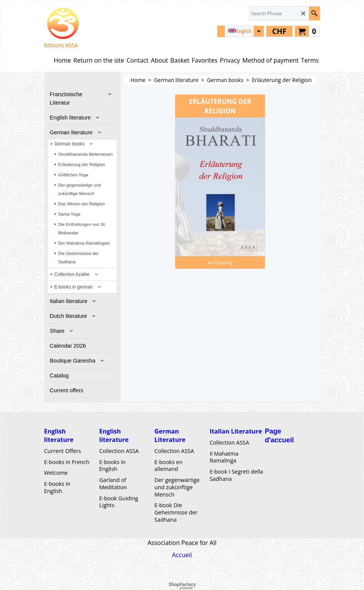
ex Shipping (220, 262)
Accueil (182, 555)
